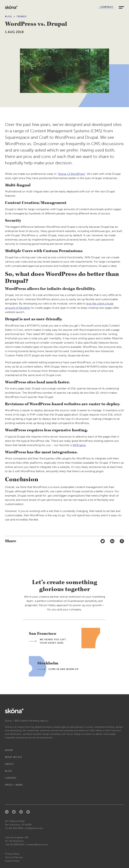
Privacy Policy (12, 854)
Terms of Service (14, 857)
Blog (9, 16)
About (9, 764)
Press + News (14, 785)
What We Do (13, 757)
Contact (107, 7)
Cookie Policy (12, 861)
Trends (21, 16)
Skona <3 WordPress (71, 174)
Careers (11, 778)
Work (9, 750)
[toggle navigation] (121, 7)
